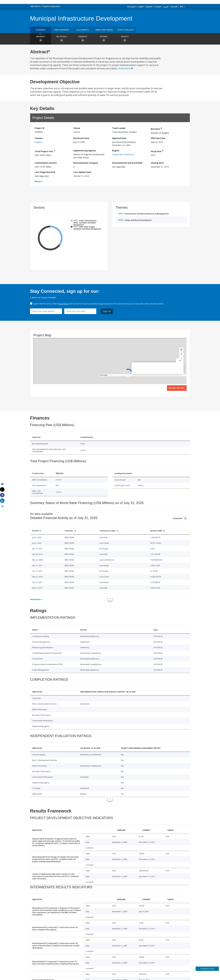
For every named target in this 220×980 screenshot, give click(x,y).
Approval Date (119, 138)
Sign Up (107, 311)
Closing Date (157, 163)
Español (149, 7)
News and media (104, 30)
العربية (166, 7)
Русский (174, 7)
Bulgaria (38, 142)
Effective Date (158, 138)
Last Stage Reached (45, 172)
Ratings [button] (104, 39)
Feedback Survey (207, 969)
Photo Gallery (126, 30)
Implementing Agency (85, 151)
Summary (41, 30)
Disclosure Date (81, 138)
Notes (38, 181)
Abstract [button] (41, 39)
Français (158, 7)
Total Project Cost (45, 151)
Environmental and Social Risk (127, 163)
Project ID (40, 128)
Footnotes (35, 599)
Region (116, 151)
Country (39, 138)
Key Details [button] (62, 39)
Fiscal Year (157, 151)
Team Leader (119, 128)
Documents (83, 30)
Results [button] (125, 39)
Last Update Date (82, 172)
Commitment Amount (46, 163)
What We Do (36, 6)
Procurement (62, 30)
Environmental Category (86, 163)
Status (77, 128)
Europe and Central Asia (123, 154)
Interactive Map (177, 388)
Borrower (156, 128)
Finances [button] (83, 39)
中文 (181, 7)
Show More (126, 68)
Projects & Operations (51, 6)
